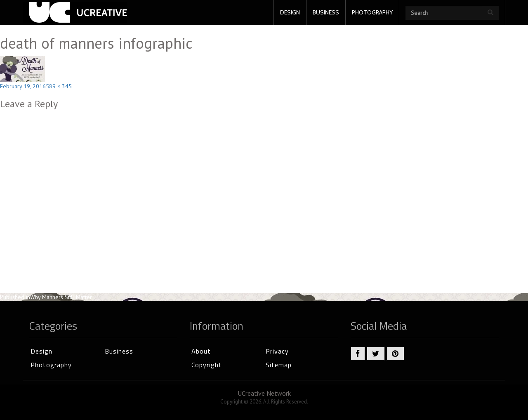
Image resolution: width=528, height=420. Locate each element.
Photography (51, 365)
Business (119, 351)
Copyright (207, 365)
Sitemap (279, 365)
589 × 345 (59, 86)
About (201, 351)
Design (41, 351)
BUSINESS (326, 12)
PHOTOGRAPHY (372, 12)
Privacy (277, 351)
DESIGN (290, 12)
